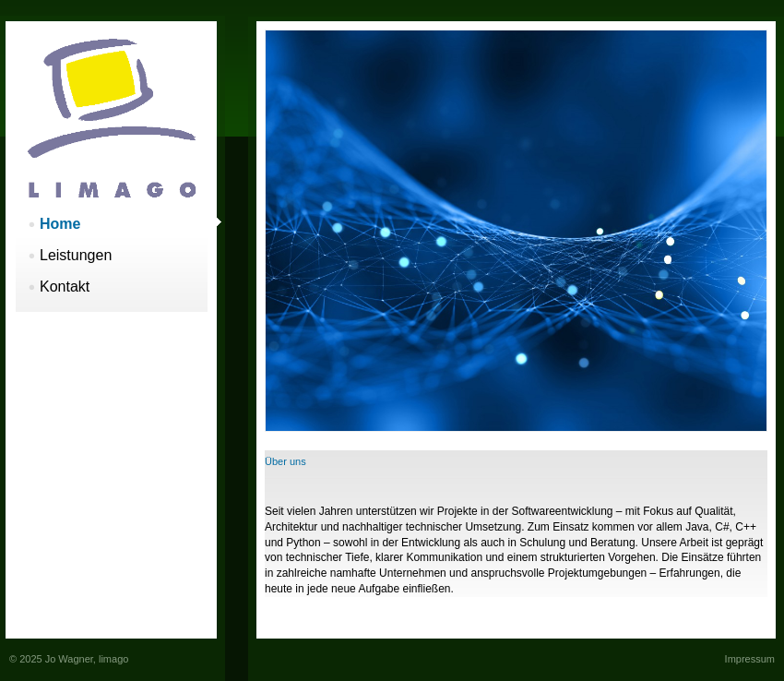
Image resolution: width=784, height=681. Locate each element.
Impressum (750, 659)
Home (60, 224)
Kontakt (65, 287)
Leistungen (76, 255)
